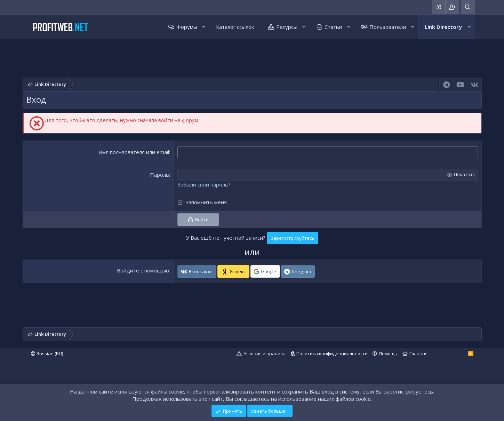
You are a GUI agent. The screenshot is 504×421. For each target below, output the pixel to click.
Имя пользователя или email (134, 152)
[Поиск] (468, 7)
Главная (418, 354)
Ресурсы (287, 27)
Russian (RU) (47, 354)
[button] (204, 27)
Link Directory (443, 27)
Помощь (388, 354)
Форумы (187, 27)
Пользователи (388, 27)
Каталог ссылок (235, 27)
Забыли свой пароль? (204, 184)
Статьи (333, 27)
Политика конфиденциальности (332, 354)
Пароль (159, 175)
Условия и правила (265, 354)
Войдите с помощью (143, 270)
